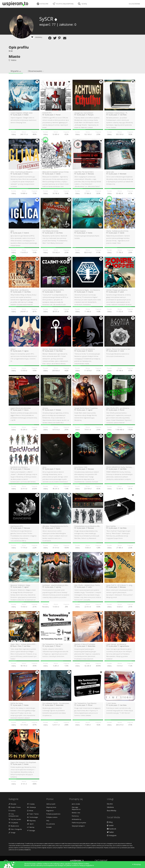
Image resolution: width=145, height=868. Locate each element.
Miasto (14, 56)
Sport (30, 824)
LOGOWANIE (134, 4)
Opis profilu (19, 47)
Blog (110, 822)
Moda (30, 811)
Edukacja (31, 807)
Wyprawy (31, 821)
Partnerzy (75, 816)
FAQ (48, 821)
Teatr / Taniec (33, 814)
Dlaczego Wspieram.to (76, 808)
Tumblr (110, 826)
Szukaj (82, 4)
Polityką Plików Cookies (81, 864)
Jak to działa (76, 804)
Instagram (112, 836)
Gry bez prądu (15, 819)
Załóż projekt (51, 804)
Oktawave (101, 861)
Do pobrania (51, 824)
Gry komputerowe (14, 815)
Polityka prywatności (53, 814)
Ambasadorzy (77, 819)
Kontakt (49, 827)
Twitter (110, 832)
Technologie (33, 817)
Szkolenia (110, 807)
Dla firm (110, 804)
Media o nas (76, 813)
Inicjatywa (13, 823)
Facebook (111, 829)
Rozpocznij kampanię (63, 4)
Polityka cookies (52, 817)
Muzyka (12, 804)
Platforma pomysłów (79, 823)
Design (12, 833)
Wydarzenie (14, 826)
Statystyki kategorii (78, 826)
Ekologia (31, 830)
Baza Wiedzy (112, 811)
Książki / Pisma (15, 807)
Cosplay (31, 804)
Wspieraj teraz (51, 807)
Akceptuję (137, 864)
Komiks (12, 811)
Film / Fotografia (15, 829)
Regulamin (50, 811)
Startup (31, 827)
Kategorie (43, 4)
